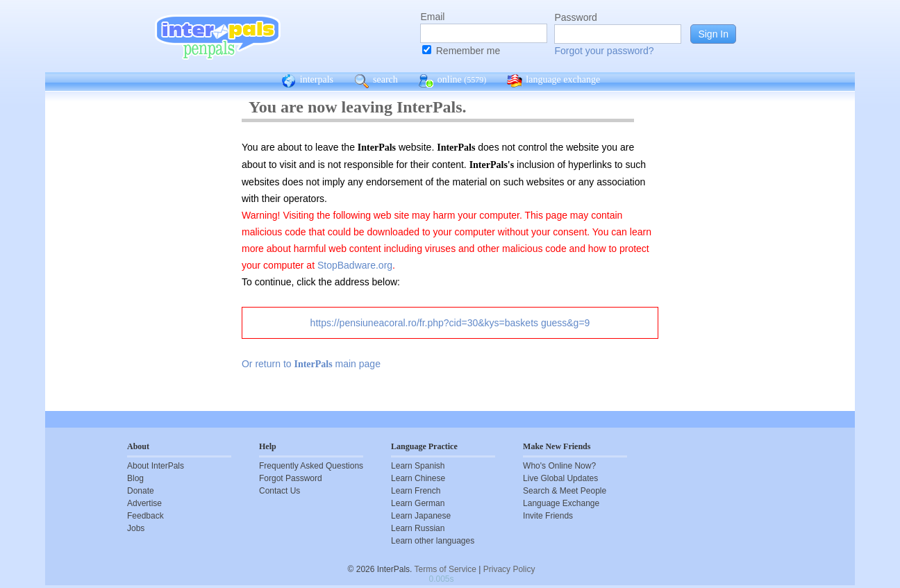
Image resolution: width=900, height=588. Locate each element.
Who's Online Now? (559, 466)
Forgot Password (291, 478)
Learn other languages (433, 541)
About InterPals (156, 466)
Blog (135, 478)
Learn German (418, 503)
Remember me (468, 51)
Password (575, 17)
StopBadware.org (355, 265)
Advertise (144, 503)
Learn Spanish (418, 466)
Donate (141, 491)
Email (432, 17)
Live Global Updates (560, 478)
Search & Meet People (565, 491)
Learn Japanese (421, 516)
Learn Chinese (418, 478)
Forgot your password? (604, 51)
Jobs (136, 528)
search (376, 81)
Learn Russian (418, 528)
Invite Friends (548, 516)
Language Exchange (561, 503)
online (453, 81)
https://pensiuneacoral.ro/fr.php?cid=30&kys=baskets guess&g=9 (450, 323)
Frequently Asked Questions (311, 466)
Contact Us (280, 491)
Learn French (416, 491)
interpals (307, 81)
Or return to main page (311, 364)
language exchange (553, 81)
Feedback (145, 516)
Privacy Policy (509, 569)
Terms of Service (445, 569)
